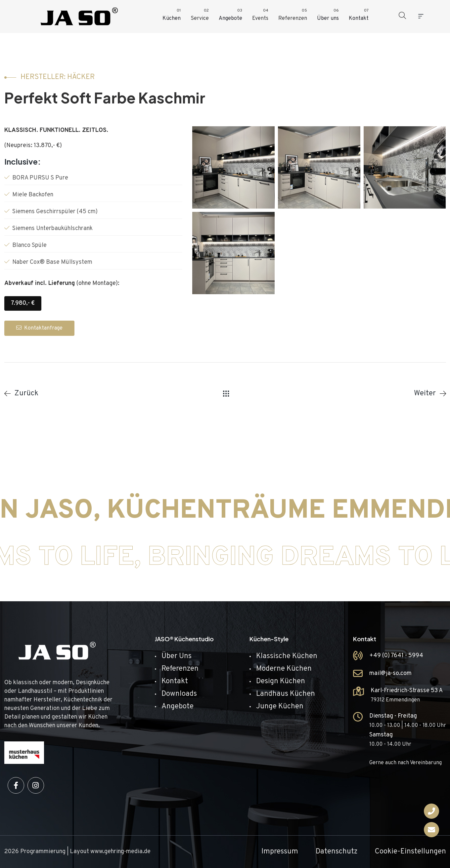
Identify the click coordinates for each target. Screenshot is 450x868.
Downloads (179, 694)
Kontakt (175, 681)
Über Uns (177, 656)
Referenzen (180, 669)
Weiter (425, 394)
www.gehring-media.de (120, 852)
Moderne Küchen (284, 669)
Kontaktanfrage (39, 328)
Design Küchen (281, 681)
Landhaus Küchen (286, 694)
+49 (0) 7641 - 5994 (396, 656)
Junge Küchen (280, 707)
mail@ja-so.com (390, 673)
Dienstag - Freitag (393, 716)
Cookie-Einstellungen (410, 852)
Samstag (381, 735)
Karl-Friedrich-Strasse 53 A (407, 691)
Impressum (280, 852)
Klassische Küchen (287, 656)
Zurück (26, 394)
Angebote (178, 707)
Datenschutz (337, 852)
